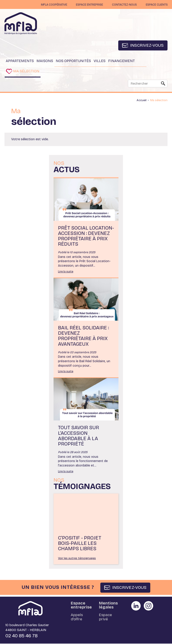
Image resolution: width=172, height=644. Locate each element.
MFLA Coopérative (51, 5)
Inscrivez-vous (147, 45)
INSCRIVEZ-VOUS (129, 588)
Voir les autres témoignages (77, 559)
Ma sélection (27, 71)
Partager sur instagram (148, 606)
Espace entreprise (87, 5)
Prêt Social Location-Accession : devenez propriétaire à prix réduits (86, 236)
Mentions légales (108, 606)
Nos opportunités (73, 61)
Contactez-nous (123, 5)
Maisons (45, 61)
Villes (100, 61)
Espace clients (156, 5)
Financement (121, 61)
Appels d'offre (77, 618)
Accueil (142, 101)
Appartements (20, 61)
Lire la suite (66, 272)
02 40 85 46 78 (21, 636)
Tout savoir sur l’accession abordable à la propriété (78, 436)
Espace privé (105, 618)
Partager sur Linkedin (136, 606)
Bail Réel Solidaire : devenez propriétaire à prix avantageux (83, 336)
